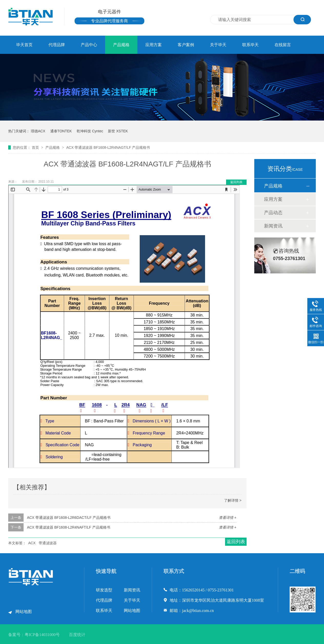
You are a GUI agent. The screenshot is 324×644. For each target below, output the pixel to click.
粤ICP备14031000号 (42, 635)
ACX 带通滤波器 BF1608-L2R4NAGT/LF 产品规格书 (108, 147)
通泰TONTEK (61, 131)
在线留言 (283, 45)
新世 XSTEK (118, 131)
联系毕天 (250, 45)
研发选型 (104, 590)
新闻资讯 (273, 226)
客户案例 (186, 45)
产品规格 (121, 45)
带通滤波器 (48, 543)
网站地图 (24, 612)
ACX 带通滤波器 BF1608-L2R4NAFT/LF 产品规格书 (68, 527)
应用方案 (154, 45)
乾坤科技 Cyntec (90, 131)
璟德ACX (38, 131)
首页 (36, 147)
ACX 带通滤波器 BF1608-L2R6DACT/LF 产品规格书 (69, 518)
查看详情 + (228, 518)
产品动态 (273, 213)
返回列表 (236, 182)
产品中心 (89, 45)
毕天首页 (24, 45)
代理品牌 (57, 45)
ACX (32, 543)
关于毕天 (218, 45)
